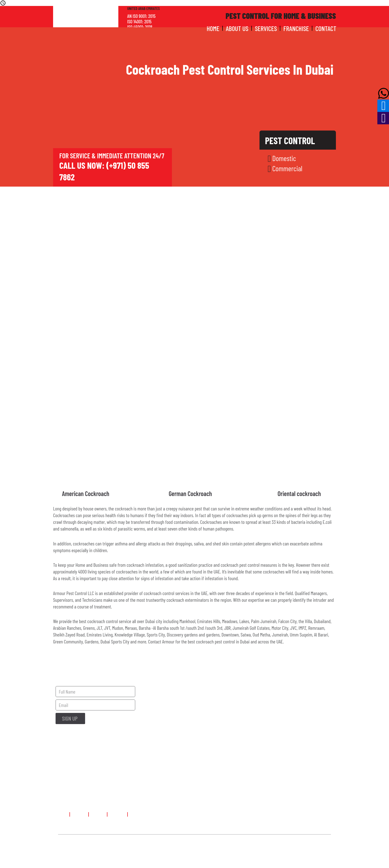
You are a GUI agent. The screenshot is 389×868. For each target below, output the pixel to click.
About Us (237, 28)
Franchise (296, 28)
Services (266, 28)
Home (213, 28)
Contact (326, 28)
